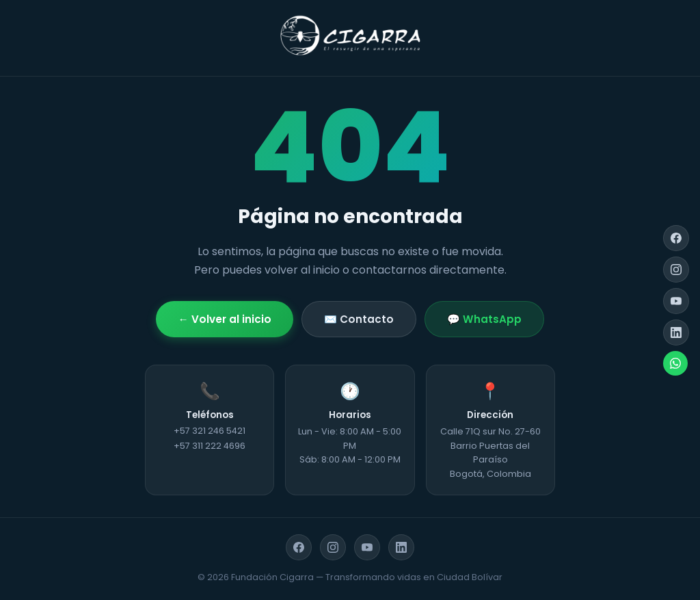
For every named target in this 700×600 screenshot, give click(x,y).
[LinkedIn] (676, 332)
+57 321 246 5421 (210, 431)
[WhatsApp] (675, 363)
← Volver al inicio (224, 319)
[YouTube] (676, 301)
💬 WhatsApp (484, 319)
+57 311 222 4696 (210, 446)
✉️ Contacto (359, 319)
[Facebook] (676, 238)
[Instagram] (676, 270)
